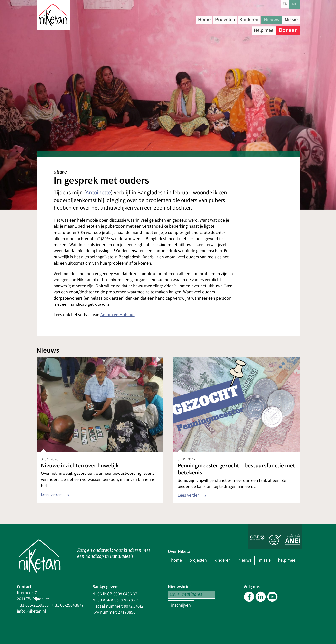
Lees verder (52, 495)
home (176, 560)
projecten (198, 560)
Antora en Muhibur (118, 315)
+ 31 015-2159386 (33, 605)
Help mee (261, 29)
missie (265, 560)
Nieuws (288, 19)
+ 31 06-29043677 (68, 605)
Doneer (288, 29)
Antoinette (98, 192)
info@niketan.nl (31, 611)
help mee (287, 560)
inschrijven (181, 605)
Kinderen (261, 19)
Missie (236, 29)
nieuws (245, 560)
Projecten (232, 19)
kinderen (223, 560)
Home (207, 19)
